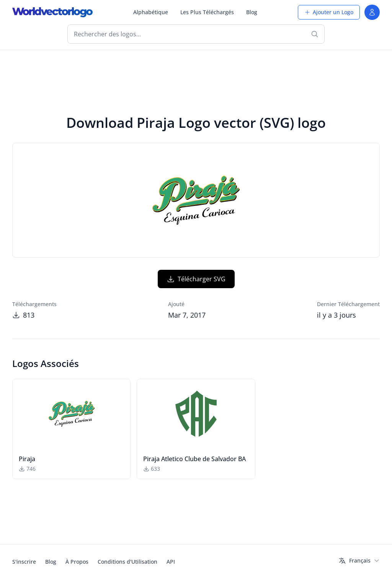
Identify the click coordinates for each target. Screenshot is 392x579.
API (171, 562)
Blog (252, 12)
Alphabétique (151, 12)
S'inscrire (24, 562)
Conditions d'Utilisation (127, 562)
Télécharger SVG (196, 279)
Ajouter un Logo (329, 12)
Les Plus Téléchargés (207, 12)
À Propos (77, 562)
